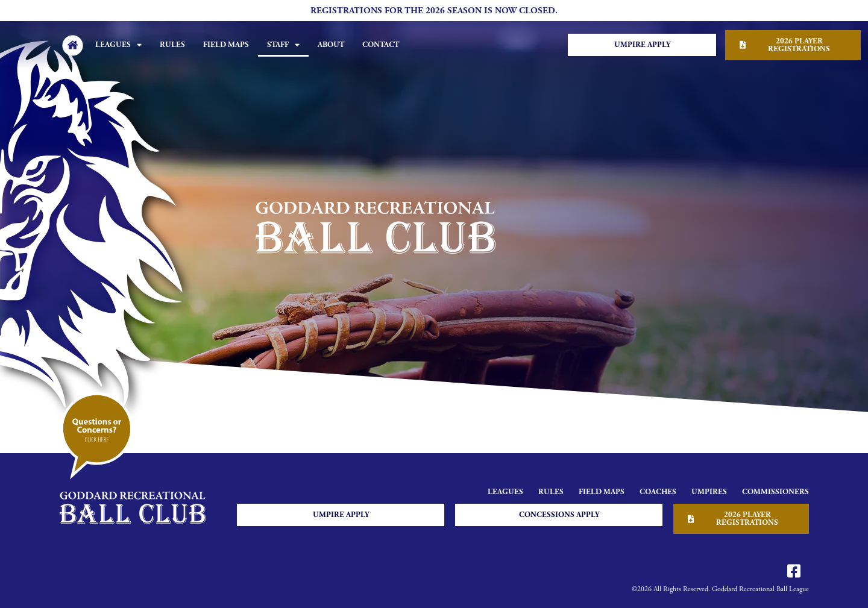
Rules (172, 45)
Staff (283, 45)
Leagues (118, 45)
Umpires (709, 492)
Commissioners (775, 492)
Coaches (658, 492)
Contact (381, 45)
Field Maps (226, 45)
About (331, 45)
